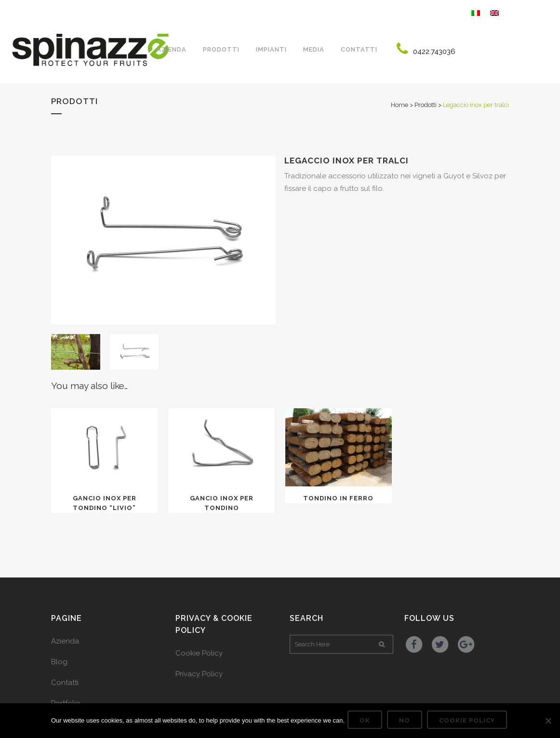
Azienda (65, 641)
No (407, 722)
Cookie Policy (199, 653)
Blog (59, 662)
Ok (367, 722)
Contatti (65, 683)
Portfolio (66, 703)
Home (400, 105)
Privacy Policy (199, 674)
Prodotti (426, 105)
